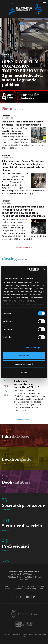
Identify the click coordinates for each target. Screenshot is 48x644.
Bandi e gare (31, 586)
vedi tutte (17, 109)
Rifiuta (24, 372)
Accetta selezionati (24, 364)
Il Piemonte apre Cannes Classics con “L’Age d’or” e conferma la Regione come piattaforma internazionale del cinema (23, 166)
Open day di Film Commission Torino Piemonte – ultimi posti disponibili (22, 123)
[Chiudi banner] (44, 269)
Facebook (14, 597)
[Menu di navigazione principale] (45, 4)
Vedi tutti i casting (23, 419)
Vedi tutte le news (23, 248)
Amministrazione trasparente (14, 586)
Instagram (21, 597)
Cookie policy (17, 589)
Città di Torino (24, 614)
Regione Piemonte (24, 624)
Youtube (27, 597)
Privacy (7, 589)
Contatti (41, 586)
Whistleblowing (30, 589)
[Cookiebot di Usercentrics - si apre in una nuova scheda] (29, 269)
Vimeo (34, 597)
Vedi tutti (22, 259)
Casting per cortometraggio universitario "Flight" (26, 384)
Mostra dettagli (33, 348)
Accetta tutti (24, 356)
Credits (41, 589)
